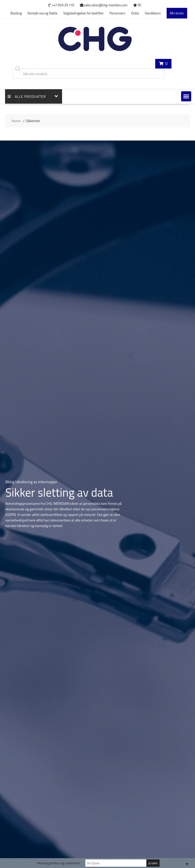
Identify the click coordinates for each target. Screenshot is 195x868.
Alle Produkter (27, 96)
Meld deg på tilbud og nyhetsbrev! (58, 863)
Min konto (177, 13)
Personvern (117, 13)
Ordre (135, 13)
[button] (186, 96)
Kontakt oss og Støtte (43, 13)
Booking (16, 13)
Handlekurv (153, 13)
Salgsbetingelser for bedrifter (83, 13)
